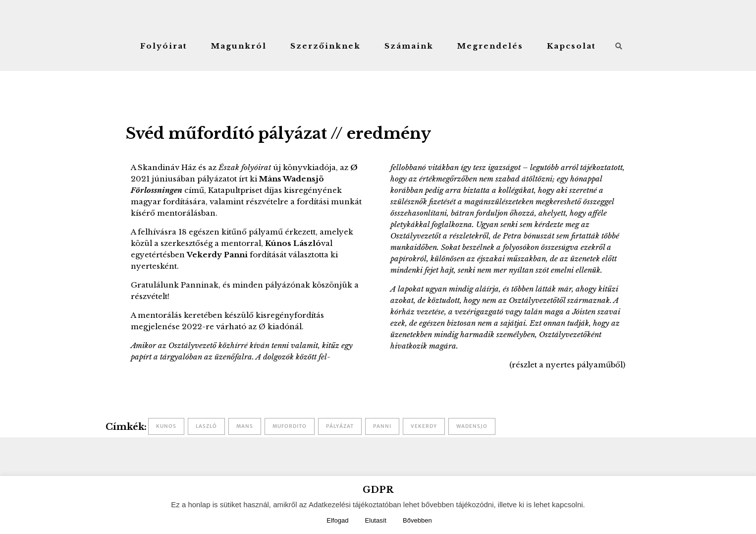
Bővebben (417, 520)
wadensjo (472, 426)
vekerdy (424, 426)
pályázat (340, 426)
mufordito (290, 426)
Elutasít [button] (376, 520)
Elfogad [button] (337, 520)
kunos (166, 426)
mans (245, 426)
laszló (206, 426)
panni (382, 426)
